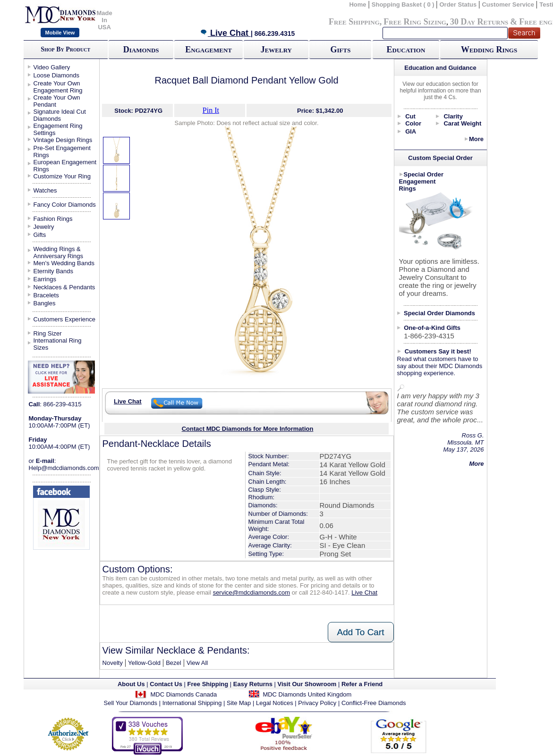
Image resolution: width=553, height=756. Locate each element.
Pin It (211, 110)
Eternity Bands (54, 271)
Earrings (45, 279)
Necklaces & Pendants (64, 287)
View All (197, 663)
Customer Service (508, 4)
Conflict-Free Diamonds (374, 703)
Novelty (113, 663)
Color (413, 123)
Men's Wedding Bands (64, 263)
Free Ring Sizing (415, 22)
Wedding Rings (489, 50)
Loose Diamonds (57, 75)
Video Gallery (52, 67)
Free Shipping (354, 22)
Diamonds (141, 50)
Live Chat (225, 33)
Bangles (45, 303)
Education (406, 50)
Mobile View (60, 33)
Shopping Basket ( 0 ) (404, 4)
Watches (45, 190)
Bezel (174, 663)
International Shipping (192, 703)
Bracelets (46, 295)
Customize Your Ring (62, 176)
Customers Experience (65, 319)
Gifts (340, 50)
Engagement (208, 50)
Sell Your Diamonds (131, 703)
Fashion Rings (53, 219)
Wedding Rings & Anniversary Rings (59, 252)
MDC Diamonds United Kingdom (307, 694)
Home (357, 4)
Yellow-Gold (144, 663)
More (476, 139)
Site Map (239, 703)
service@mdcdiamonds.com (251, 592)
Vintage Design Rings (63, 140)
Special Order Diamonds (439, 313)
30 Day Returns (479, 22)
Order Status (458, 4)
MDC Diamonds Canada (183, 694)
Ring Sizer (48, 333)
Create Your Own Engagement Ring (58, 87)
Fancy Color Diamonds (65, 205)
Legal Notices (275, 703)
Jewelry (276, 50)
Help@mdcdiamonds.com (64, 468)
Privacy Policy (317, 703)
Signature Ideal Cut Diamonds (60, 115)
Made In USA (105, 20)
